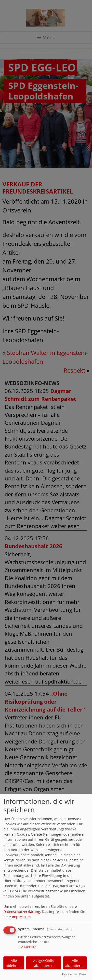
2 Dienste (27, 947)
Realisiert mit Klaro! (74, 974)
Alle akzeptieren (75, 963)
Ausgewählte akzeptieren (44, 963)
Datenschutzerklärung (22, 912)
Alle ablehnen (14, 963)
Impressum (21, 917)
